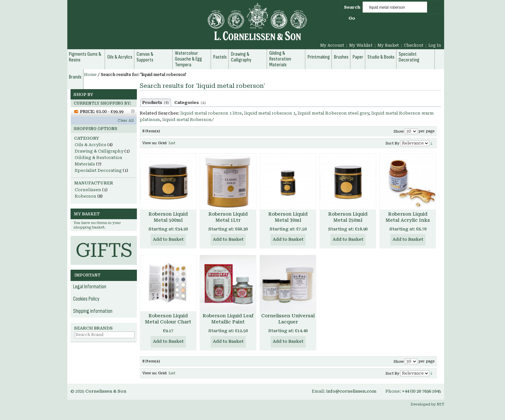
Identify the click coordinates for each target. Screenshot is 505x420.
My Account (332, 45)
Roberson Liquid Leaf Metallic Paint (228, 319)
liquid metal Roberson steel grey (333, 113)
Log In (435, 45)
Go (352, 18)
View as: (150, 143)
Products (156, 103)
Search (352, 7)
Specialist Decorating (98, 170)
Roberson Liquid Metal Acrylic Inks (408, 217)
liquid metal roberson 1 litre (211, 113)
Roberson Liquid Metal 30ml (288, 217)
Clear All (126, 121)
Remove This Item (133, 111)
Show (399, 131)
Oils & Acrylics (91, 145)
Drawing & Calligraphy (99, 151)
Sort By (392, 143)
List (172, 143)
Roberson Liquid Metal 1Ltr (228, 217)
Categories (190, 103)
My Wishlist (361, 45)
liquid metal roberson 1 (270, 113)
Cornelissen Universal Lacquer (288, 319)
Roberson (86, 196)
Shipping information (93, 311)
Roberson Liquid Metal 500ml (168, 217)
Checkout (414, 45)
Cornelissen (88, 190)
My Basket (388, 45)
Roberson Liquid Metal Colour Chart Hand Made (168, 322)
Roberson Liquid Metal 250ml (348, 217)
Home (90, 75)
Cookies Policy (86, 299)
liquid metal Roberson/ (188, 120)
